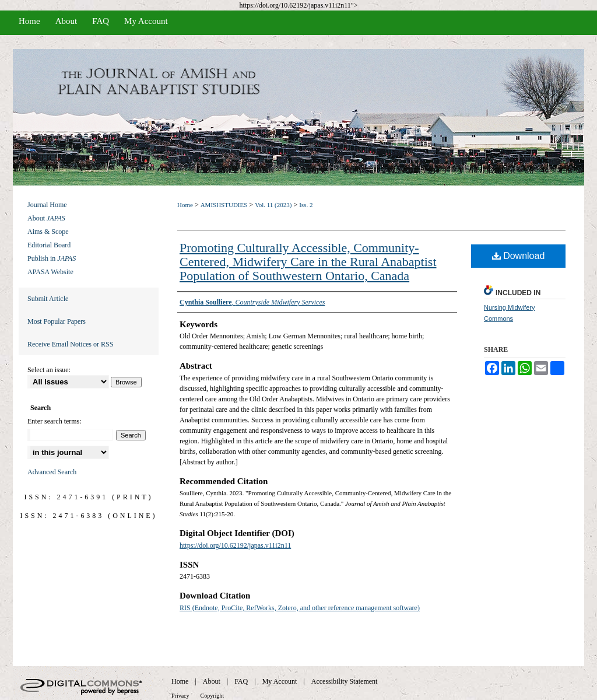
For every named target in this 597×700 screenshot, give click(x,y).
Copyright (213, 696)
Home (185, 205)
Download (519, 256)
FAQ (241, 681)
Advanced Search (52, 472)
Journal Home (47, 205)
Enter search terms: (55, 421)
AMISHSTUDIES (224, 205)
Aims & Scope (48, 232)
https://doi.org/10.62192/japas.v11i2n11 (235, 545)
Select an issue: (49, 370)
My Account (280, 681)
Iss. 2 (306, 205)
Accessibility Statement (345, 681)
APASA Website (50, 272)
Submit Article (48, 299)
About (46, 218)
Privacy (180, 696)
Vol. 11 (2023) (273, 205)
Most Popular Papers (57, 321)
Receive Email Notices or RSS (70, 344)
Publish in (52, 258)
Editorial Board (49, 245)
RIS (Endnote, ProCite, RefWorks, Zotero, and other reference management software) (300, 608)
